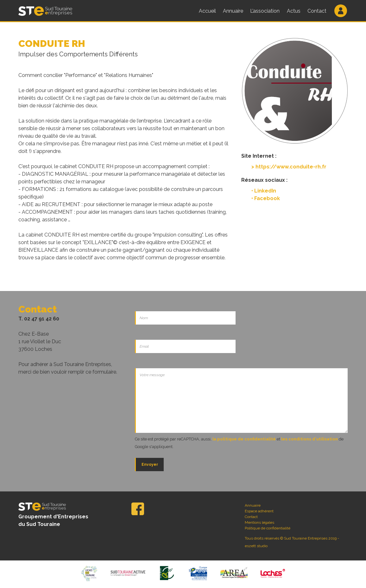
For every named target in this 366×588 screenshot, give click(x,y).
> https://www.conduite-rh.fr (289, 167)
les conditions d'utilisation (309, 439)
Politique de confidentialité (268, 528)
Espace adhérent (259, 511)
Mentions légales (259, 522)
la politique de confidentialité (244, 439)
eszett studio (256, 546)
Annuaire (233, 11)
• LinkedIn (264, 191)
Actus (295, 11)
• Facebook (266, 198)
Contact (318, 11)
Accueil (207, 11)
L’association (265, 11)
